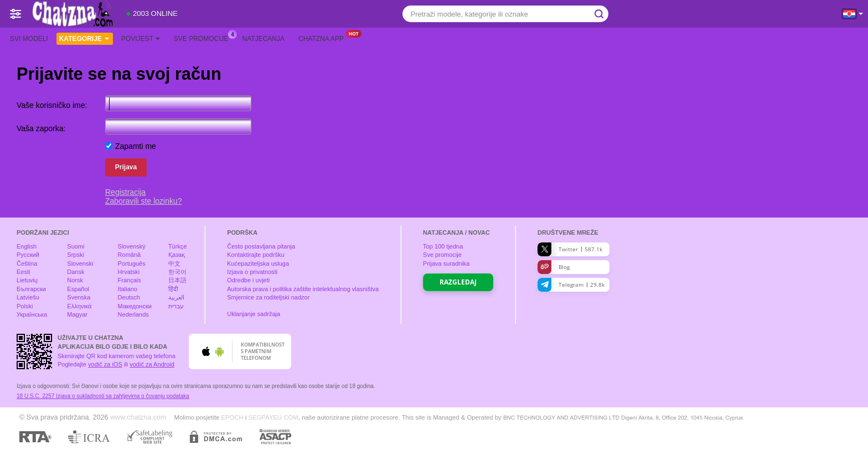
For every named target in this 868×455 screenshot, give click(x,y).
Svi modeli (29, 39)
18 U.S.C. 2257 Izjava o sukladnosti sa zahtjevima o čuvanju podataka (103, 396)
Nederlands (133, 314)
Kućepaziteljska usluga (258, 263)
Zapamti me (136, 146)
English (27, 246)
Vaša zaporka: (41, 128)
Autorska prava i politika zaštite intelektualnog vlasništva (303, 289)
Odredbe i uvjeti (248, 280)
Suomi (76, 246)
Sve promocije (204, 38)
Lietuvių (27, 280)
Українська (32, 314)
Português (132, 263)
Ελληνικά (79, 306)
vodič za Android (152, 364)
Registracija (125, 192)
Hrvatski (129, 272)
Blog (554, 267)
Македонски (135, 306)
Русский (28, 255)
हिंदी (173, 289)
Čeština (27, 263)
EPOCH (232, 417)
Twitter (570, 249)
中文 (174, 263)
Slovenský (132, 246)
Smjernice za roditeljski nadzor (268, 297)
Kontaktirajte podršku (255, 255)
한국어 (177, 272)
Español (78, 289)
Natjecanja (263, 39)
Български (31, 289)
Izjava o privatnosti (252, 272)
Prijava (126, 167)
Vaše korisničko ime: (52, 105)
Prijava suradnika (446, 263)
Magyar (77, 314)
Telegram (571, 285)
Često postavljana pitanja (261, 246)
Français (130, 280)
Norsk (75, 280)
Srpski (76, 255)
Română (130, 255)
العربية (176, 297)
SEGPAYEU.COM (273, 417)
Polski (25, 306)
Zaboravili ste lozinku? (144, 201)
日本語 (177, 280)
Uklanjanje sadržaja (254, 314)
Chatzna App (324, 38)
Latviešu (28, 297)
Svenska (79, 297)
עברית (176, 306)
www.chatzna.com (138, 417)
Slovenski (80, 263)
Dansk (76, 272)
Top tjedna (443, 246)
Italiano (128, 289)
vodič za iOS (105, 364)
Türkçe (178, 246)
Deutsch (129, 297)
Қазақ (177, 255)
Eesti (23, 272)
